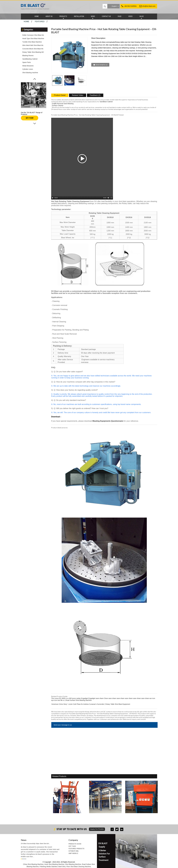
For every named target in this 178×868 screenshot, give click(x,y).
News (93, 16)
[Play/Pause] (53, 198)
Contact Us (106, 16)
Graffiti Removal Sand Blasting (63, 104)
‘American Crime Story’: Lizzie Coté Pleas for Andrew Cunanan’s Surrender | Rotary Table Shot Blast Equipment (91, 704)
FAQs (120, 16)
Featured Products (76, 849)
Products (63, 16)
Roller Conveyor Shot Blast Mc (33, 35)
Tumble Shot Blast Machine (32, 42)
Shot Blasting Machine (73, 864)
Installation (79, 16)
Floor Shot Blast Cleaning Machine (79, 867)
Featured (40, 22)
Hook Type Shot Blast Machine (33, 38)
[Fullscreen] (111, 198)
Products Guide (75, 844)
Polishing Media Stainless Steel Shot (53, 867)
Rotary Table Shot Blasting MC (33, 52)
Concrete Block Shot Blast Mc (33, 49)
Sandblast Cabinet (106, 102)
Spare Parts (27, 62)
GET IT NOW (30, 118)
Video (130, 16)
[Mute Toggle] (108, 198)
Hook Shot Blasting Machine (54, 864)
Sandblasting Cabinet (30, 59)
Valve (142, 16)
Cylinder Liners (28, 69)
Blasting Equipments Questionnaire (108, 421)
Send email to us (102, 65)
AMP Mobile (73, 853)
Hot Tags (72, 846)
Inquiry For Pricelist (97, 829)
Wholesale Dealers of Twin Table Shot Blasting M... (105, 816)
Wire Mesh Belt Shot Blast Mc (33, 45)
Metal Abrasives (28, 66)
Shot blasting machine (30, 73)
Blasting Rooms (28, 56)
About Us (49, 16)
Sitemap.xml (74, 851)
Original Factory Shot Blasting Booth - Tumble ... (140, 816)
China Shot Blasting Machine (33, 864)
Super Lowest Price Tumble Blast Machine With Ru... (69, 816)
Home (37, 16)
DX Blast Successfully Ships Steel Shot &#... (35, 844)
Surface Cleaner (58, 105)
